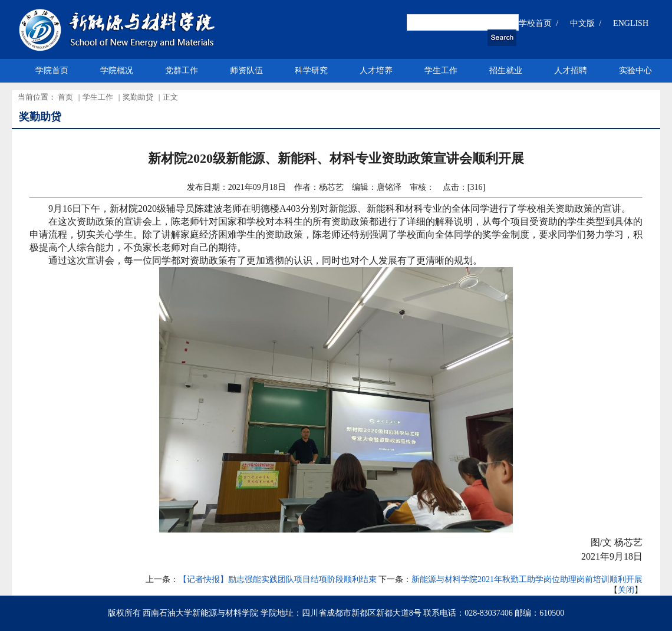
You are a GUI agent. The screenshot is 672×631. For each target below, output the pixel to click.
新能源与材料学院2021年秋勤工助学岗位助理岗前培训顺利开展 (527, 579)
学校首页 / (538, 23)
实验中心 (635, 70)
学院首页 (52, 70)
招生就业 (506, 70)
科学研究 (311, 70)
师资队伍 (246, 70)
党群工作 (182, 70)
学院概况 (117, 70)
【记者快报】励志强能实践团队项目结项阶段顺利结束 (278, 579)
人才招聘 (571, 70)
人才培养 (376, 70)
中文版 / (586, 23)
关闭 (626, 590)
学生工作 (441, 70)
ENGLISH (631, 23)
